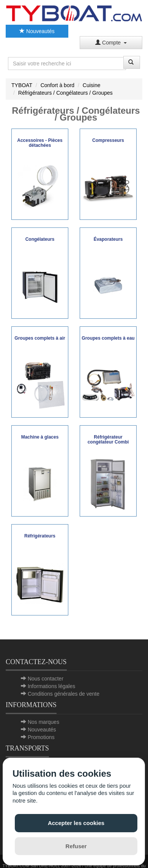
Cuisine (92, 85)
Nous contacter (46, 679)
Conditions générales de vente (64, 694)
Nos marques (43, 722)
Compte (111, 43)
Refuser (76, 846)
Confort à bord (58, 85)
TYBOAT (22, 85)
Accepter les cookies (76, 823)
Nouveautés (37, 31)
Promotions (41, 737)
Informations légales (51, 686)
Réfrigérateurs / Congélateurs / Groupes (65, 93)
